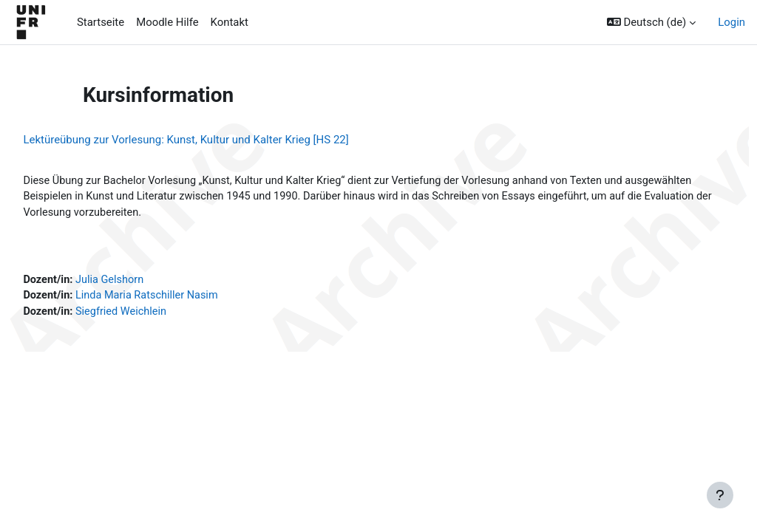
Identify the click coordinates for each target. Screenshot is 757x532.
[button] (651, 22)
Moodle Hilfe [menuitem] (167, 22)
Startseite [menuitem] (101, 22)
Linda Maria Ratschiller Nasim (183, 298)
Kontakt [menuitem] (230, 22)
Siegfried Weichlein (157, 315)
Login (731, 22)
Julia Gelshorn (145, 282)
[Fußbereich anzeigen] (720, 495)
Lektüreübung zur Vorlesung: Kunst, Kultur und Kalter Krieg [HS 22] (219, 140)
